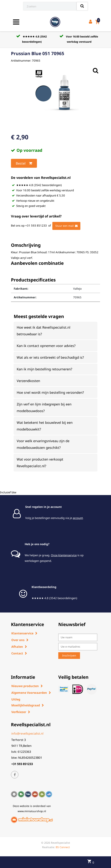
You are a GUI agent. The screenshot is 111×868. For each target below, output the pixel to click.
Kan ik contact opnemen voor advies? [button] (46, 346)
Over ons (18, 640)
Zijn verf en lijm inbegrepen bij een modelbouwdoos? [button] (44, 407)
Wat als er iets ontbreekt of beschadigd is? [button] (50, 357)
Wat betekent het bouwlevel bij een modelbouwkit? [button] (45, 426)
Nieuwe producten (25, 686)
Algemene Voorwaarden (29, 693)
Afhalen (17, 647)
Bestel (24, 163)
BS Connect (63, 847)
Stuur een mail (66, 226)
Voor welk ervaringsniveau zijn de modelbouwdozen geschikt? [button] (43, 444)
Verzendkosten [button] (28, 381)
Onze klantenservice (64, 555)
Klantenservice (22, 633)
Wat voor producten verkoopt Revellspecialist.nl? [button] (40, 463)
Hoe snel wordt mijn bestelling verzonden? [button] (50, 392)
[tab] (55, 331)
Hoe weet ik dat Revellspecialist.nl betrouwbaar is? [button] (44, 331)
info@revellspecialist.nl (27, 733)
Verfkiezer (19, 712)
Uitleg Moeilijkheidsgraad (26, 702)
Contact (17, 653)
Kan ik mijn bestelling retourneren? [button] (44, 369)
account (78, 518)
